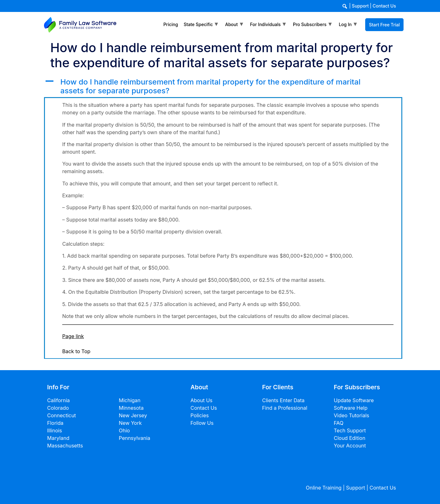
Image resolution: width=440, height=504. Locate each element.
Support (360, 6)
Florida (55, 423)
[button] (223, 87)
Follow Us (202, 423)
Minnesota (131, 408)
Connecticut (62, 415)
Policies (200, 415)
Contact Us (384, 6)
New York (130, 423)
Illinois (55, 430)
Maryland (58, 438)
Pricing (171, 24)
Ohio (124, 430)
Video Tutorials (352, 415)
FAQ (339, 423)
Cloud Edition (349, 438)
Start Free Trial (384, 25)
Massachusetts (65, 446)
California (58, 400)
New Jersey (133, 415)
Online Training (324, 488)
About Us (201, 400)
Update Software (354, 400)
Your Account (350, 446)
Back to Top (76, 351)
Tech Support (350, 430)
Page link (73, 336)
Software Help (351, 408)
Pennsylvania (135, 438)
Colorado (58, 408)
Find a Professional (285, 408)
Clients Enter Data (283, 400)
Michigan (130, 400)
